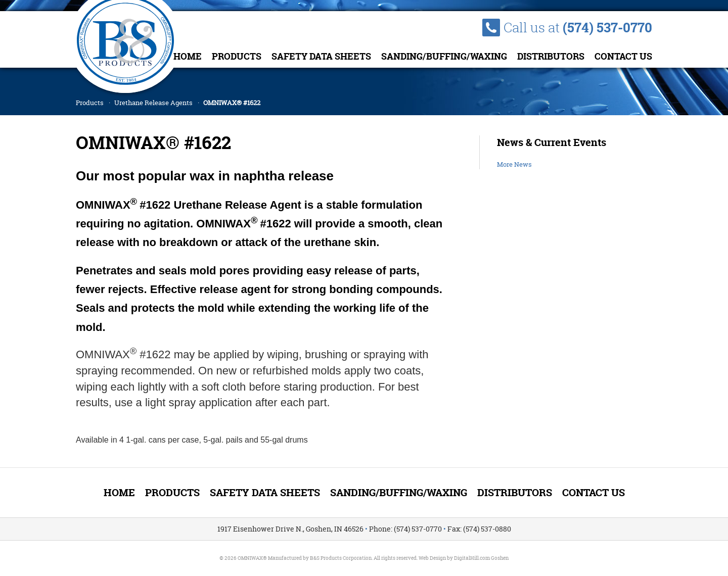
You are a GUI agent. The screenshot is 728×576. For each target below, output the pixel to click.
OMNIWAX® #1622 (232, 103)
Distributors (551, 56)
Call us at (578, 28)
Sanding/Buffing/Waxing (444, 56)
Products (237, 56)
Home (188, 56)
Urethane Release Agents (153, 103)
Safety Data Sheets (321, 56)
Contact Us (623, 56)
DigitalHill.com (472, 558)
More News (514, 164)
